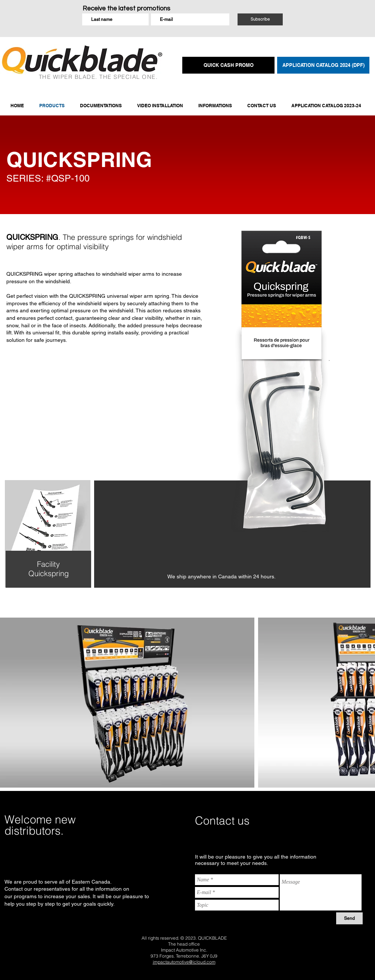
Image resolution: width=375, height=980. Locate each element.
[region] (47, 548)
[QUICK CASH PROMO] (228, 65)
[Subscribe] (260, 19)
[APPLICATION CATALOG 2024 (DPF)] (323, 65)
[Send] (349, 918)
